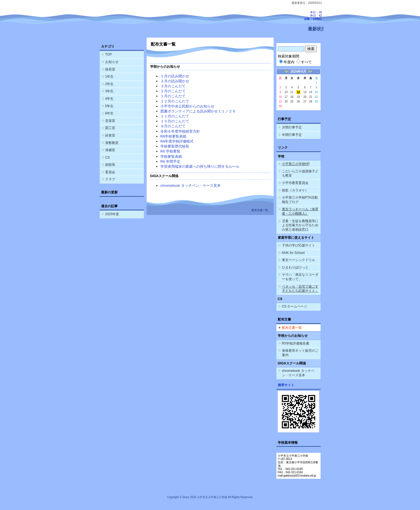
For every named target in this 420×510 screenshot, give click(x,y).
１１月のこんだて (175, 116)
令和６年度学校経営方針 (180, 131)
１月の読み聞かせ (175, 76)
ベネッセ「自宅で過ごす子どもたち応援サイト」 (300, 289)
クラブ (110, 179)
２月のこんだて (173, 91)
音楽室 (110, 121)
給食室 (110, 135)
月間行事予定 (292, 127)
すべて (304, 62)
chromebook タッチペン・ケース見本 (191, 186)
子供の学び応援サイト (299, 245)
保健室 (110, 150)
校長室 (110, 69)
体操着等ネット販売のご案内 (300, 353)
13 (305, 92)
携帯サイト (286, 385)
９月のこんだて (173, 126)
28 (311, 102)
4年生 (109, 99)
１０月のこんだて (175, 121)
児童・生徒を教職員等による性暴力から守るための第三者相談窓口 (300, 225)
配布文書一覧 (292, 328)
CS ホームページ (295, 306)
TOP (109, 54)
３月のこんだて (173, 86)
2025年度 (112, 214)
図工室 (110, 128)
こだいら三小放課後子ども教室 (300, 173)
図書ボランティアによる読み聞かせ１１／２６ (198, 111)
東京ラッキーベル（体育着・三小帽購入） (300, 211)
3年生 (109, 91)
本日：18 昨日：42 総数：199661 (313, 16)
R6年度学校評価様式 (177, 141)
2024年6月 (298, 72)
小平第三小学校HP (296, 164)
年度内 (287, 62)
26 (298, 102)
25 (292, 102)
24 (286, 102)
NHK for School (293, 253)
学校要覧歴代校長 (175, 146)
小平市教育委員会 (295, 183)
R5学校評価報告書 (296, 343)
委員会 (110, 172)
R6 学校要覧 (170, 151)
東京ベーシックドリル (299, 260)
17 (286, 97)
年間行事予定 (292, 135)
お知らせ (112, 62)
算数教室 (112, 143)
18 (292, 97)
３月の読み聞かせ (175, 81)
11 (292, 92)
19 (298, 97)
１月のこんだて (173, 96)
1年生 (109, 77)
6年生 (109, 113)
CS (108, 157)
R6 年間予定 (170, 161)
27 (305, 102)
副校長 (110, 165)
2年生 (109, 84)
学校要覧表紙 (171, 157)
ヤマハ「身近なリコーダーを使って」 (300, 277)
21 (311, 97)
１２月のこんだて (175, 101)
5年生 (109, 106)
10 (286, 92)
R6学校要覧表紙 (174, 136)
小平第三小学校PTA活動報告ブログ (300, 200)
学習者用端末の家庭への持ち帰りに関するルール (200, 166)
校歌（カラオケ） (295, 190)
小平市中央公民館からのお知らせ (187, 106)
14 (311, 92)
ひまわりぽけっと (295, 267)
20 (305, 97)
